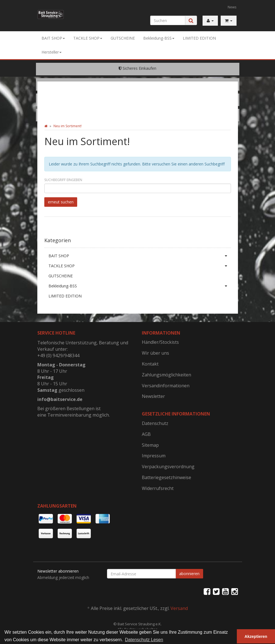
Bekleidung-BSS (159, 38)
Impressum (154, 456)
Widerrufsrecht (158, 488)
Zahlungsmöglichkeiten (166, 375)
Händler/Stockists (160, 342)
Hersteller (52, 52)
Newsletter (153, 396)
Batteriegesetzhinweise (166, 477)
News (232, 7)
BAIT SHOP (53, 38)
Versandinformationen (166, 386)
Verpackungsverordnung (168, 467)
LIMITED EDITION (199, 38)
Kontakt (150, 364)
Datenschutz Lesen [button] (144, 640)
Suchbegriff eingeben (63, 180)
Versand (179, 608)
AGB (146, 434)
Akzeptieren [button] (256, 636)
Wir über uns (155, 353)
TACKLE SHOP (88, 38)
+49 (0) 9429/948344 (58, 355)
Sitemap (150, 445)
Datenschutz (155, 423)
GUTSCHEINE (123, 38)
